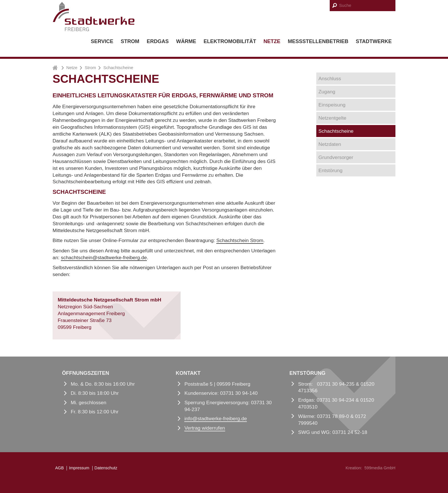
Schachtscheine (336, 131)
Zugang (327, 92)
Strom (130, 41)
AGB (59, 468)
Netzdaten (330, 144)
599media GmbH (380, 468)
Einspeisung (332, 105)
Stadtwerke (374, 41)
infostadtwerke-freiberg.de (216, 418)
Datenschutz (106, 468)
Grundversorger (336, 157)
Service (102, 41)
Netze (272, 41)
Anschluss (330, 79)
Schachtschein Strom (240, 240)
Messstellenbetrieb (318, 41)
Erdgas (158, 41)
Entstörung (331, 170)
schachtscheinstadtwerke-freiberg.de (104, 257)
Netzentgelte (333, 118)
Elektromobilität (230, 41)
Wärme (186, 41)
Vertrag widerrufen (205, 428)
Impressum (79, 468)
